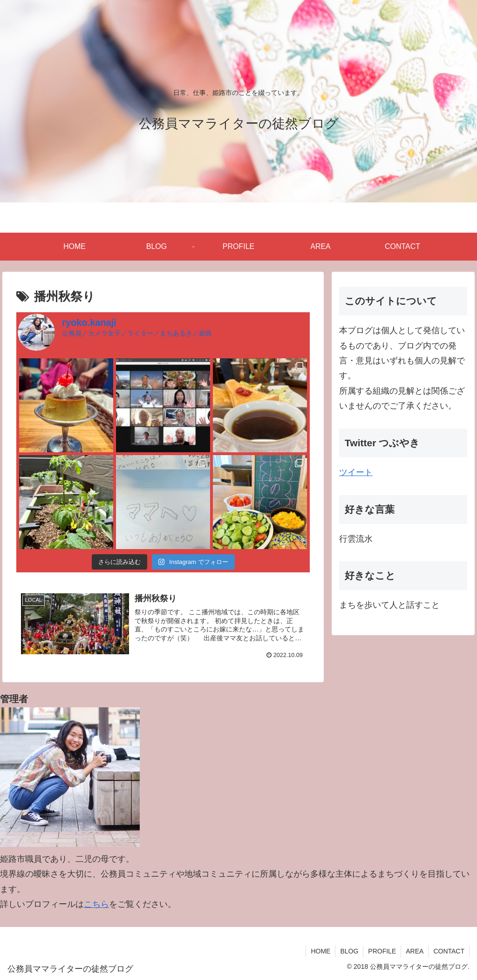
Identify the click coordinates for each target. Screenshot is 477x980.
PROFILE (382, 951)
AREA (415, 951)
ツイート (356, 472)
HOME (320, 951)
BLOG (349, 951)
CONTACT (449, 951)
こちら (96, 904)
